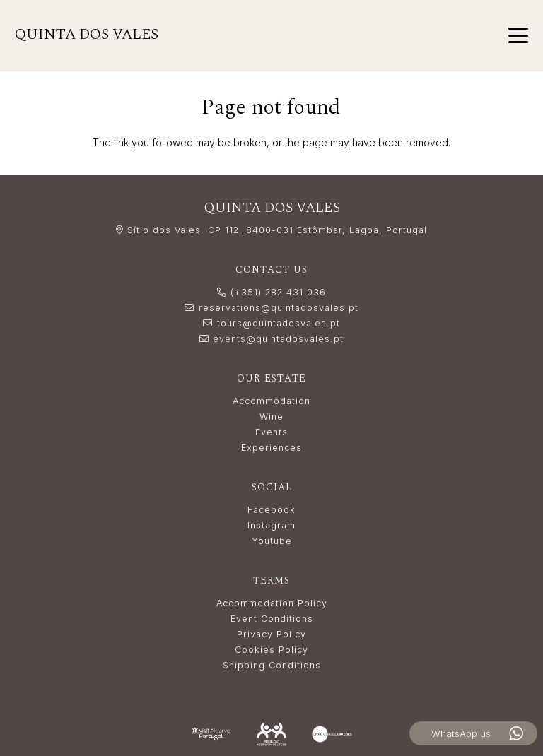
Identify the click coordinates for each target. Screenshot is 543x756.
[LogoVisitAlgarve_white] (211, 734)
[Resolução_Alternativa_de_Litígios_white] (271, 734)
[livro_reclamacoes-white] (332, 734)
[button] (518, 35)
